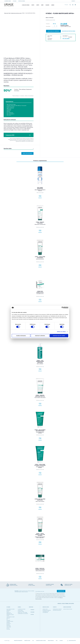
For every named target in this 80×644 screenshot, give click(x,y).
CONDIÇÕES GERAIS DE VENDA (41, 641)
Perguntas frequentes (57, 610)
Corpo (38, 5)
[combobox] (68, 5)
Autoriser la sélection (40, 336)
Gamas (53, 5)
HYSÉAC (8, 616)
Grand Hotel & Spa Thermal (23, 613)
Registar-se (61, 591)
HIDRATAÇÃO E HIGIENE (10, 615)
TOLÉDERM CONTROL (10, 621)
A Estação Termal (21, 611)
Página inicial (6, 13)
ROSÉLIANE (8, 620)
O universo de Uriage (22, 609)
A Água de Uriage (26, 5)
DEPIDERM (8, 623)
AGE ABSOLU (9, 624)
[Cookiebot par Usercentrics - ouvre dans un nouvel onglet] (63, 308)
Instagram (32, 612)
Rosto (33, 5)
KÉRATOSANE (9, 626)
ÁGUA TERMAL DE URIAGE (11, 609)
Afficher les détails (61, 332)
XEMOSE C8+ (9, 613)
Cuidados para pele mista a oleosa (16, 13)
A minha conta (45, 609)
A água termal (20, 610)
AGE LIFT (8, 611)
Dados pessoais (51, 641)
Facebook (32, 610)
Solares (47, 5)
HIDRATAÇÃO (9, 610)
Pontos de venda (22, 1)
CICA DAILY (8, 629)
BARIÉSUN (8, 618)
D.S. (7, 619)
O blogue (15, 1)
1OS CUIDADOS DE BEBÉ (10, 617)
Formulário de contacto (57, 609)
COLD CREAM (9, 627)
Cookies (61, 641)
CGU (33, 641)
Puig (57, 641)
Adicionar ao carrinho (53, 31)
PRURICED (8, 625)
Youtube (31, 614)
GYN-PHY (8, 628)
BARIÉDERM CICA (9, 614)
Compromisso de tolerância (23, 614)
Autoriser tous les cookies (59, 336)
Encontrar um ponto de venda (69, 31)
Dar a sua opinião (27, 153)
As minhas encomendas (47, 610)
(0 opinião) (70, 37)
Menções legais (27, 641)
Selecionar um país (72, 641)
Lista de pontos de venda (68, 609)
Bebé (42, 5)
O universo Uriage (8, 1)
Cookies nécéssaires (21, 336)
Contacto (73, 1)
